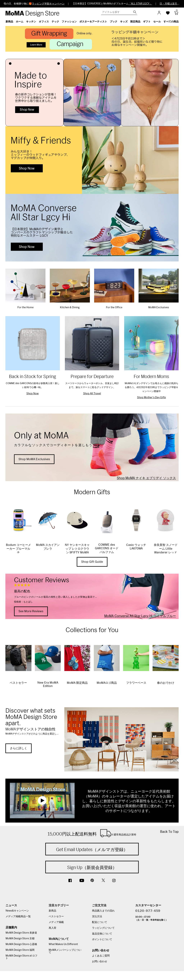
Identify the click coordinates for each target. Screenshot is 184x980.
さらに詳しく (19, 748)
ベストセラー (18, 683)
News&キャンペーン (17, 911)
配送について (100, 922)
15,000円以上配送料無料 (92, 833)
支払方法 (97, 917)
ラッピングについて (103, 928)
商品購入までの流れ (103, 911)
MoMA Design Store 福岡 (20, 950)
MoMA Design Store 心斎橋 (21, 944)
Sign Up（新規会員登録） (92, 867)
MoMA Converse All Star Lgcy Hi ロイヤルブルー (140, 616)
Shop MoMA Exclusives (34, 459)
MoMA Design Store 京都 (20, 939)
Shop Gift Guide (92, 562)
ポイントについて (102, 939)
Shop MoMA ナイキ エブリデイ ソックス (146, 478)
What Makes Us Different (63, 944)
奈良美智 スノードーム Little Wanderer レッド (166, 549)
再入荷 (52, 928)
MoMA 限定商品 (77, 683)
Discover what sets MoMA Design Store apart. (31, 717)
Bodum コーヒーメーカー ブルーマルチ (18, 549)
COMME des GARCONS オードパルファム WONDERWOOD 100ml (107, 552)
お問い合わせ (100, 962)
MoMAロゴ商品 (107, 683)
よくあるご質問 (101, 956)
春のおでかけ (166, 683)
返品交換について (102, 934)
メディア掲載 (56, 922)
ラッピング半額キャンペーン (48, 4)
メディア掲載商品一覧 (18, 917)
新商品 (52, 911)
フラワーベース (136, 683)
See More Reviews (31, 611)
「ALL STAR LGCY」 (140, 4)
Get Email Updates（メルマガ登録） (92, 849)
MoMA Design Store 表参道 (21, 933)
